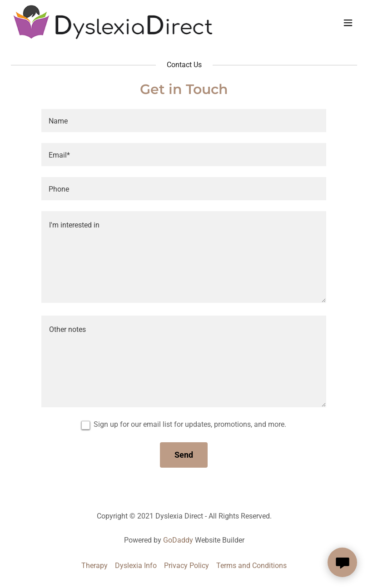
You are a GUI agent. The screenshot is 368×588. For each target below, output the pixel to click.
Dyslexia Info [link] (136, 566)
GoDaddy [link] (178, 540)
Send (184, 455)
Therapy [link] (94, 566)
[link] (113, 37)
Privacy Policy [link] (186, 566)
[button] (348, 23)
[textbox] (184, 121)
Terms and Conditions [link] (251, 566)
